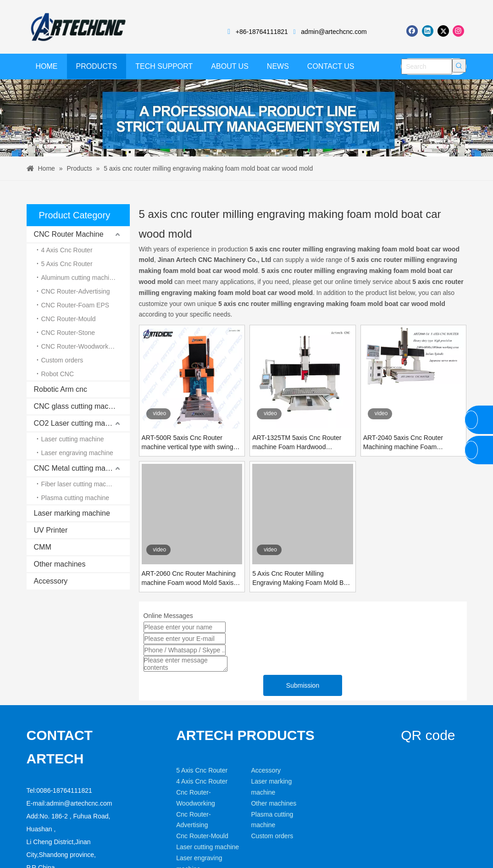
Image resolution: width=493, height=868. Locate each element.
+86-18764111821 (262, 32)
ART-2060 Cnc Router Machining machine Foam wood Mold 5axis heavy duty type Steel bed (189, 579)
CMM (43, 547)
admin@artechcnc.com (334, 32)
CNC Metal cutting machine (79, 468)
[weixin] (413, 753)
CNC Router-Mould (69, 319)
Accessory (51, 581)
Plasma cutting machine (75, 498)
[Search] (427, 67)
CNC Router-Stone (68, 333)
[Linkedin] (428, 31)
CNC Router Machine (69, 234)
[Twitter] (443, 31)
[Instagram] (458, 31)
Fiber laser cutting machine (80, 484)
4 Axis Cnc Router (67, 250)
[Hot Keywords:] (459, 66)
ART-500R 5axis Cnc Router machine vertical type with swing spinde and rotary (188, 443)
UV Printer (51, 530)
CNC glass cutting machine (78, 406)
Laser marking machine (72, 513)
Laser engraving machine (77, 453)
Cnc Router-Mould (202, 836)
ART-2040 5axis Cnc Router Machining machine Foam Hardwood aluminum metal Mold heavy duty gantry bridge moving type (410, 443)
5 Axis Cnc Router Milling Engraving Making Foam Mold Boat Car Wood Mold (302, 579)
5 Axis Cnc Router (67, 264)
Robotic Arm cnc (61, 389)
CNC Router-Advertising (76, 291)
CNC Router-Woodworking (79, 346)
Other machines (60, 564)
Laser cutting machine (73, 439)
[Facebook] (412, 31)
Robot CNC (58, 374)
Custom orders (62, 360)
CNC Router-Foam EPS (75, 305)
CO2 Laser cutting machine (78, 423)
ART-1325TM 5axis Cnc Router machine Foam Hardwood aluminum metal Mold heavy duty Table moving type (299, 443)
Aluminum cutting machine (79, 278)
